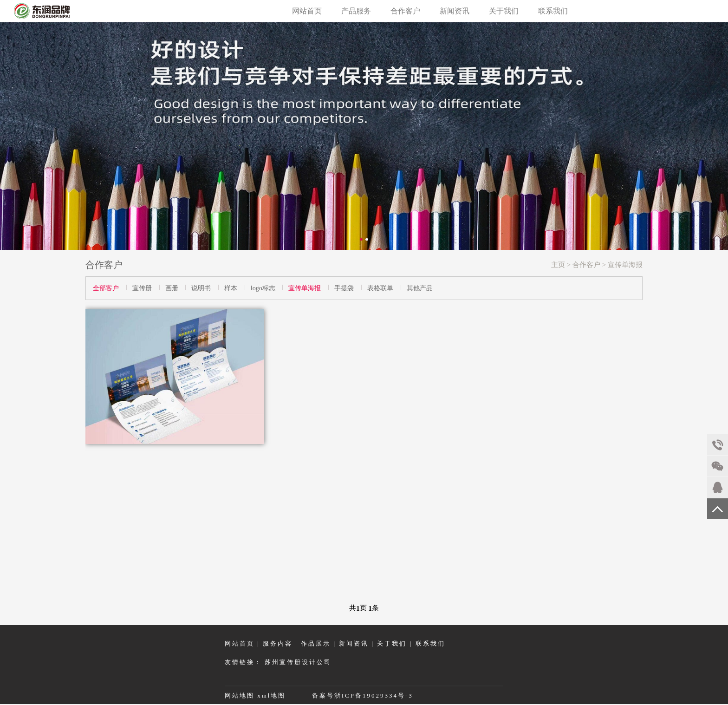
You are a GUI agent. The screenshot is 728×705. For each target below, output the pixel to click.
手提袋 (344, 288)
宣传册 (142, 288)
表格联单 (380, 288)
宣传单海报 (625, 265)
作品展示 (316, 643)
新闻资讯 (455, 11)
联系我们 (553, 11)
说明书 (201, 288)
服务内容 (278, 643)
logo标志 (263, 288)
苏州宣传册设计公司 (298, 662)
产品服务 (356, 11)
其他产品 (420, 288)
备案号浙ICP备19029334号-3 (363, 695)
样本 (231, 288)
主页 (558, 265)
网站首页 (307, 11)
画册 (172, 288)
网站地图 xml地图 (257, 695)
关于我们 (504, 11)
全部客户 (106, 288)
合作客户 (405, 11)
